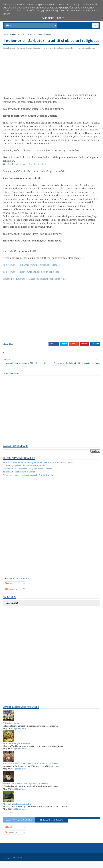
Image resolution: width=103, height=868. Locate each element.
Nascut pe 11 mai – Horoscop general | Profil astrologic (28, 482)
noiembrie (52, 55)
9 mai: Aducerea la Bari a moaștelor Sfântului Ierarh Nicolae (31, 770)
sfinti (73, 55)
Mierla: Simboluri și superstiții (17, 811)
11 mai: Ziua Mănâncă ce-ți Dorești (19, 479)
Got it (60, 18)
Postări (9, 591)
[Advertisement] (29, 81)
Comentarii (11, 596)
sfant (67, 55)
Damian (36, 55)
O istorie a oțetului (12, 730)
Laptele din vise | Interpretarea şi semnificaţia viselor (27, 476)
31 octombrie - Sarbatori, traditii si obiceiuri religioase (31, 279)
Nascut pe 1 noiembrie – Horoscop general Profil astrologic (34, 286)
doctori (43, 55)
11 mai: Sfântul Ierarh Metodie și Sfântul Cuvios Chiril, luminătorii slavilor (38, 469)
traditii (88, 55)
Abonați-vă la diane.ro (19, 827)
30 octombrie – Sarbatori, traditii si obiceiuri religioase (31, 272)
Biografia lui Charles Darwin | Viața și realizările (26, 791)
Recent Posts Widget (9, 820)
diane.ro (20, 864)
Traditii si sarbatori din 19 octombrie (27, 171)
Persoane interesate (52, 827)
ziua (94, 55)
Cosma (29, 55)
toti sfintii (80, 55)
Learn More (47, 18)
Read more (21, 735)
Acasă (6, 35)
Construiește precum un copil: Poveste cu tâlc (24, 473)
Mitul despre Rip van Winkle (16, 750)
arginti (22, 55)
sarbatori (61, 55)
